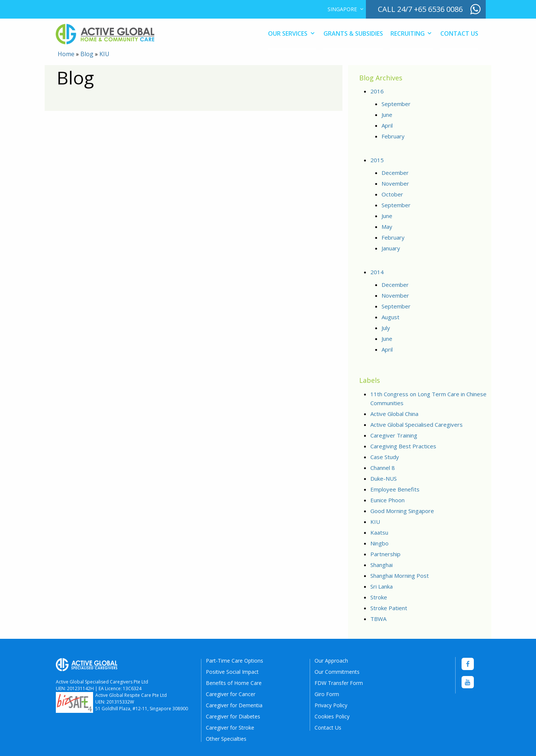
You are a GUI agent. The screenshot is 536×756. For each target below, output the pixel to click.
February (393, 136)
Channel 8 (383, 468)
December (395, 173)
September (396, 104)
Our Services (288, 33)
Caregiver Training (394, 435)
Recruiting (408, 33)
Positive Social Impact (232, 672)
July (386, 328)
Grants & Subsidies (353, 33)
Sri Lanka (382, 586)
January (391, 248)
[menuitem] (344, 9)
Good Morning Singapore (402, 511)
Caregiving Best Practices (403, 446)
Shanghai (382, 565)
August (390, 317)
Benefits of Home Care (234, 683)
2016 (377, 91)
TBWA (378, 619)
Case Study (385, 457)
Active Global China (394, 414)
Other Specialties (226, 739)
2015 (377, 160)
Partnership (385, 554)
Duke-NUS (384, 478)
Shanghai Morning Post (400, 576)
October (392, 194)
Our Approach (331, 661)
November (395, 183)
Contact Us (459, 33)
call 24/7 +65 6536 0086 (420, 9)
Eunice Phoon (387, 500)
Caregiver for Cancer (231, 694)
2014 (377, 272)
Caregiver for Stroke (230, 728)
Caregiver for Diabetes (233, 716)
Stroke (379, 597)
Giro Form (327, 694)
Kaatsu (379, 532)
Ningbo (379, 543)
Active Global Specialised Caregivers (417, 425)
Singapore (342, 9)
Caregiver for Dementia (234, 705)
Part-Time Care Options (234, 661)
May (387, 227)
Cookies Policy (332, 716)
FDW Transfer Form (339, 683)
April (387, 125)
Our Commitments (337, 672)
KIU (375, 522)
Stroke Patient (389, 608)
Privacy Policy (331, 705)
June (387, 115)
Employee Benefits (395, 489)
